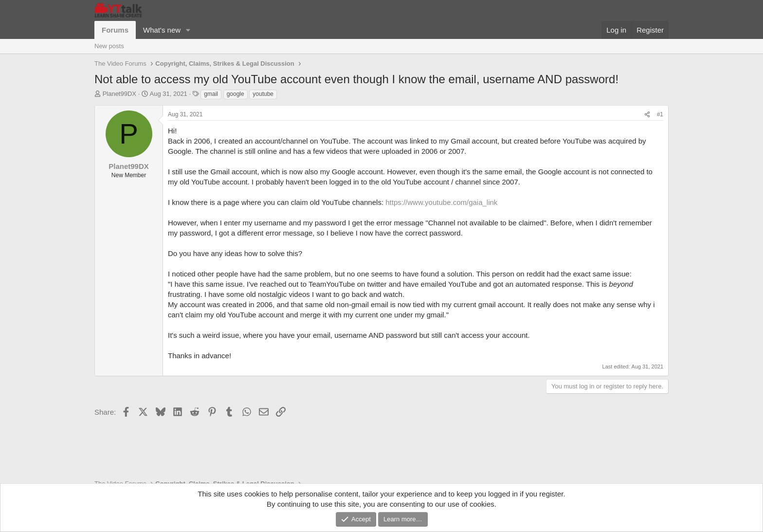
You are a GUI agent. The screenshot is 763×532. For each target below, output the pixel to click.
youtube (263, 94)
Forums (115, 30)
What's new (162, 30)
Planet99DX (119, 94)
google (236, 94)
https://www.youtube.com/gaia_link (441, 202)
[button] (188, 30)
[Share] (647, 115)
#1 (660, 114)
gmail (211, 94)
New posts (109, 46)
